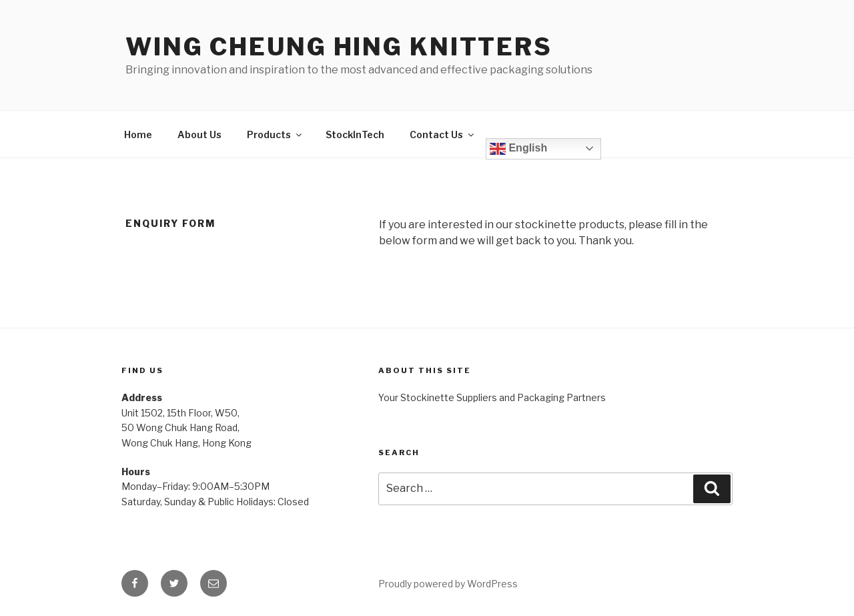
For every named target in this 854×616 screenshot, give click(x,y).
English (518, 149)
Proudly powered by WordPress (448, 584)
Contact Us (443, 134)
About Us (199, 134)
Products (275, 134)
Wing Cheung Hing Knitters (339, 47)
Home (138, 134)
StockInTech (355, 134)
